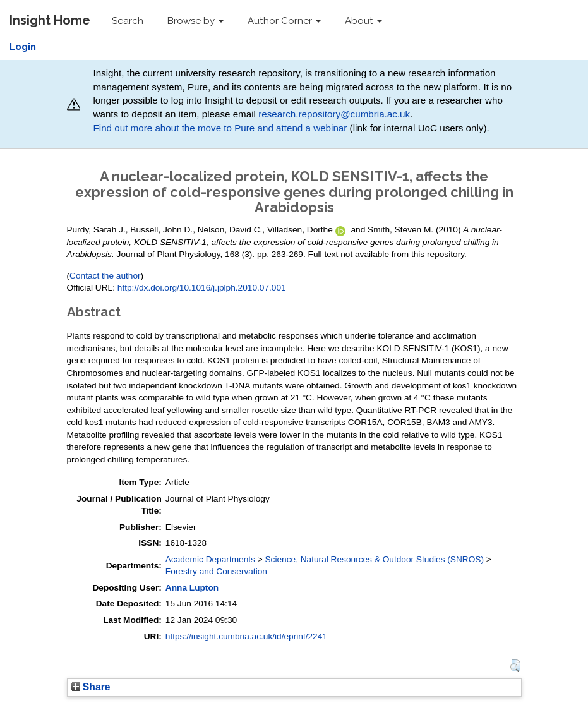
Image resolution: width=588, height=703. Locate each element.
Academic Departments (210, 559)
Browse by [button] (195, 21)
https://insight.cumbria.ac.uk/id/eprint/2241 (246, 636)
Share (91, 687)
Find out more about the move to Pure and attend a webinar (220, 128)
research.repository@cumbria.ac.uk (334, 114)
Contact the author (105, 276)
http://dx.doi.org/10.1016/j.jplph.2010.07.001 (202, 288)
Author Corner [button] (284, 21)
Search (128, 21)
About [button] (363, 21)
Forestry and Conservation (216, 571)
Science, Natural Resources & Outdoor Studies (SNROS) (375, 559)
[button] (515, 666)
